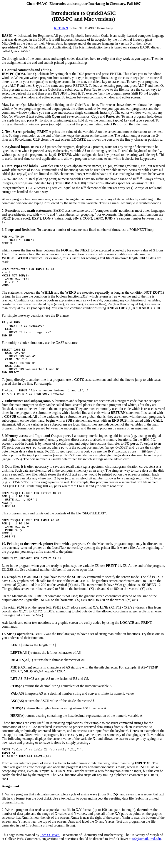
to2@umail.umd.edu (147, 864)
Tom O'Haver (50, 860)
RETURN (61, 28)
